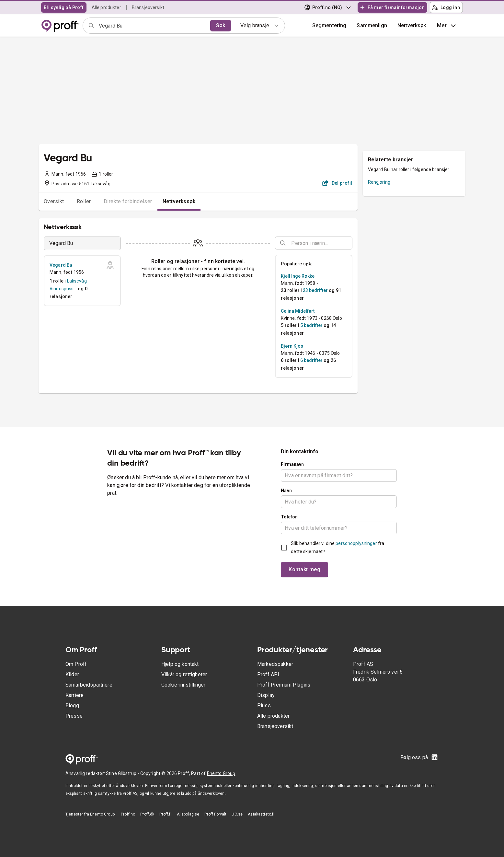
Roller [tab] (84, 201)
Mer (447, 26)
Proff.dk (147, 814)
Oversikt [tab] (54, 201)
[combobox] (152, 26)
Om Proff (76, 664)
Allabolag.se (188, 814)
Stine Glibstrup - (123, 773)
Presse (74, 716)
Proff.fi (165, 814)
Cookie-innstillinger (183, 685)
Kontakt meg (304, 569)
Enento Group (221, 773)
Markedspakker (275, 664)
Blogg (72, 706)
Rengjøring (379, 182)
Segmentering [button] (329, 25)
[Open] (349, 243)
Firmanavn (292, 464)
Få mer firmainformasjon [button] (392, 7)
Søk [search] (221, 25)
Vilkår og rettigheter (184, 674)
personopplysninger (356, 543)
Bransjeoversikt (148, 7)
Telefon (289, 517)
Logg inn (446, 7)
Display (266, 695)
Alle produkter (106, 7)
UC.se (237, 814)
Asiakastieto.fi (261, 814)
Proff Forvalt (215, 814)
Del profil (337, 183)
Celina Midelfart (298, 311)
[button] (372, 26)
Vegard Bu (61, 265)
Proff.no (128, 814)
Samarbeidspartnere (89, 685)
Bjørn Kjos (292, 346)
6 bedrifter (311, 360)
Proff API (268, 674)
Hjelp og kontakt (180, 664)
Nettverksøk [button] (412, 25)
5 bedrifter (311, 325)
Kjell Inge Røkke (298, 276)
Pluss (264, 706)
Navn (286, 491)
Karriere (74, 695)
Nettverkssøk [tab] (179, 201)
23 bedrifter (315, 290)
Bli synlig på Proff (64, 7)
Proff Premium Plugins (284, 685)
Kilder (72, 674)
